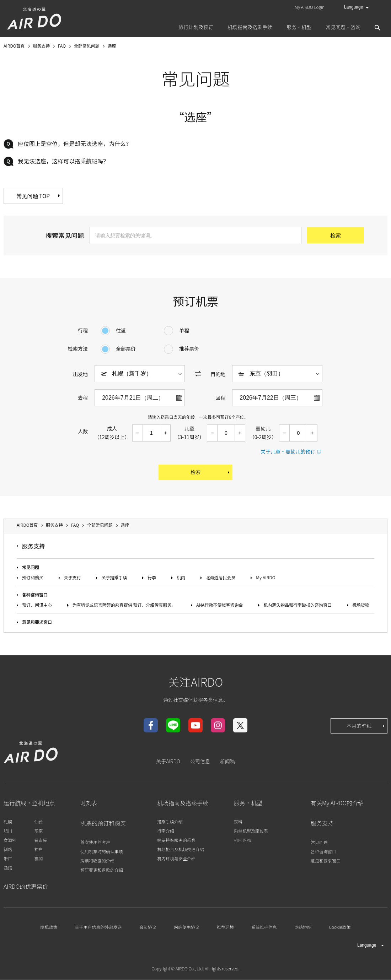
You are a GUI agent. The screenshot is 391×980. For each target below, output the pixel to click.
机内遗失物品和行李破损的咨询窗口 (298, 605)
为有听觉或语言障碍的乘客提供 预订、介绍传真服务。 (124, 605)
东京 (38, 831)
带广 (8, 859)
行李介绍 (166, 831)
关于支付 (73, 578)
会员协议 (148, 927)
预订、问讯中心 (37, 605)
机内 (181, 578)
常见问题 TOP (49, 196)
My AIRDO (266, 578)
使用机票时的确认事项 (102, 852)
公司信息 (200, 762)
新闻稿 (227, 762)
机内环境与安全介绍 (176, 859)
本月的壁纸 (366, 726)
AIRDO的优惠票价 (26, 887)
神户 (38, 850)
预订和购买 (33, 578)
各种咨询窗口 (35, 595)
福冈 (38, 859)
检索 (211, 473)
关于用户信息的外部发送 (98, 927)
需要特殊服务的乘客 (176, 841)
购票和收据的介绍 (97, 861)
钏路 (8, 850)
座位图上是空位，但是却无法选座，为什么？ (75, 144)
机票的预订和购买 (103, 824)
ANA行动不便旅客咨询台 (219, 605)
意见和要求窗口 (37, 622)
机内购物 (242, 841)
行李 (152, 578)
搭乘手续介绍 (170, 822)
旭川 (8, 831)
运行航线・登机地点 (29, 803)
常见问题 (31, 567)
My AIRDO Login (310, 7)
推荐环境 (225, 927)
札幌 (8, 822)
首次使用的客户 (95, 842)
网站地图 (303, 927)
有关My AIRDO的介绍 (337, 803)
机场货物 (361, 605)
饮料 (238, 822)
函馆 (8, 868)
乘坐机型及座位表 (251, 831)
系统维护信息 (264, 927)
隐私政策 (49, 927)
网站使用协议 (187, 927)
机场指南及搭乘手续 (183, 803)
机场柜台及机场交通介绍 (181, 850)
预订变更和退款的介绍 (102, 870)
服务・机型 (248, 803)
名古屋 (41, 841)
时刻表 (89, 803)
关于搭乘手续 (114, 578)
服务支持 (33, 547)
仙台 (38, 822)
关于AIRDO (168, 762)
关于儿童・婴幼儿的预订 (288, 452)
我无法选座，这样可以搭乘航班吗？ (63, 161)
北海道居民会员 (221, 578)
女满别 (10, 841)
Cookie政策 (340, 927)
